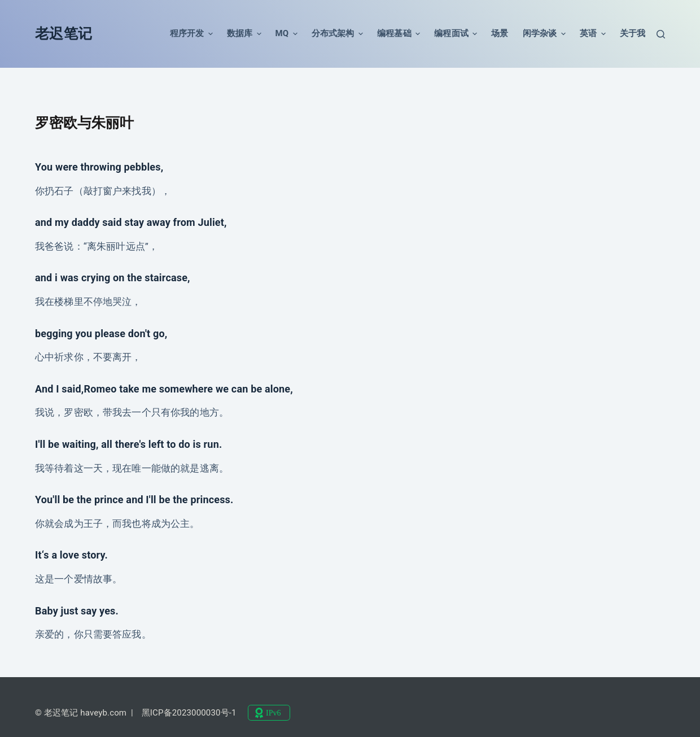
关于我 (633, 33)
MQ (286, 34)
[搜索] (661, 34)
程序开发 (191, 34)
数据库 (244, 34)
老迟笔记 (64, 34)
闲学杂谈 (544, 34)
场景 (500, 33)
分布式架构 (337, 34)
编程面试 (456, 34)
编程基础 (399, 34)
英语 (593, 34)
